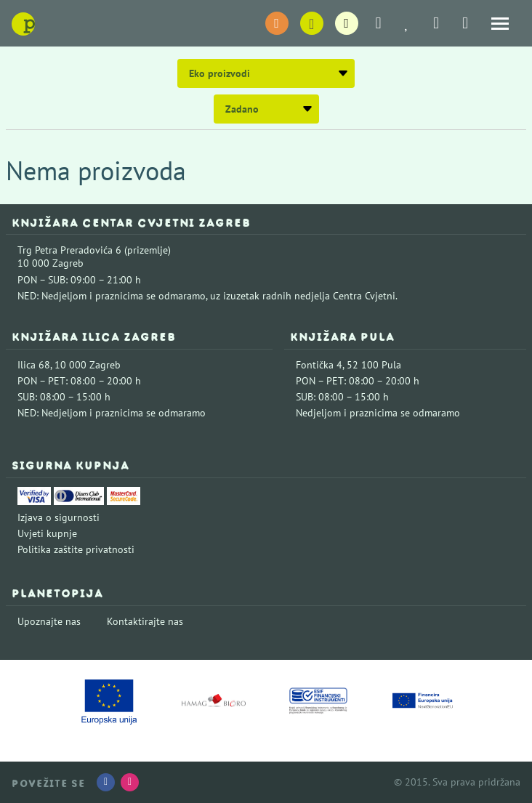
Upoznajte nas (49, 621)
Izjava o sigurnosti (59, 517)
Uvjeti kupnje (47, 533)
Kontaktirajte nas (145, 621)
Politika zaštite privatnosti (76, 549)
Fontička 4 (319, 365)
